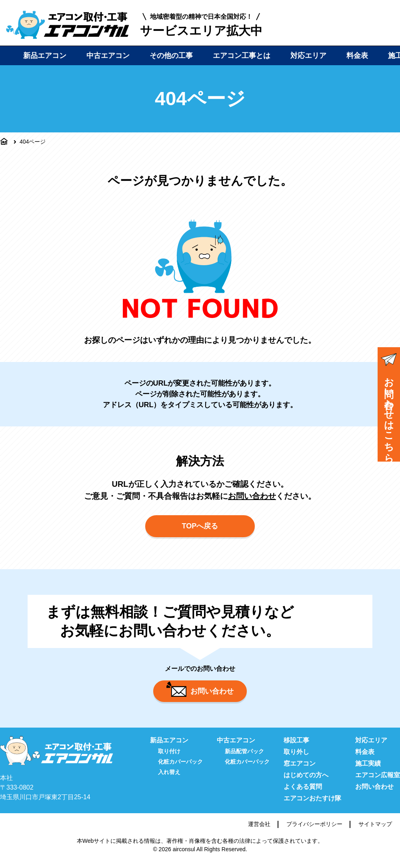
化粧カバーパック (180, 768)
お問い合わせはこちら (389, 405)
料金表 (357, 56)
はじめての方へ (306, 781)
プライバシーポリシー (314, 830)
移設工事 (296, 747)
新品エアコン (45, 56)
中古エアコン (108, 56)
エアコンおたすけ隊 (312, 805)
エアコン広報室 (378, 781)
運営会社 (259, 830)
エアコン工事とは (242, 56)
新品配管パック (244, 758)
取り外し (296, 758)
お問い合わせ (252, 496)
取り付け (169, 758)
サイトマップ (375, 830)
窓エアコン (300, 770)
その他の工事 (171, 56)
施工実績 (368, 770)
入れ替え (169, 778)
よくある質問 (303, 793)
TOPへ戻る (200, 530)
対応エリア (308, 56)
